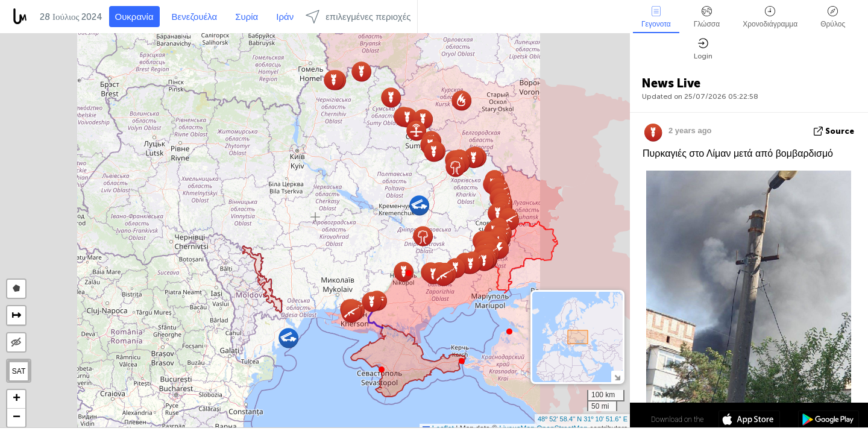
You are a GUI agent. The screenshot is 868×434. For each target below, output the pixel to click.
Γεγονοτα (656, 17)
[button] (409, 273)
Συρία (247, 17)
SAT (19, 371)
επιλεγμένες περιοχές (358, 17)
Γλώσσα (707, 17)
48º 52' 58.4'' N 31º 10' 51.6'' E (583, 419)
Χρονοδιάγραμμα (770, 17)
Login (703, 49)
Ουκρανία (134, 17)
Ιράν (285, 17)
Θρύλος (833, 17)
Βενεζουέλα (195, 17)
